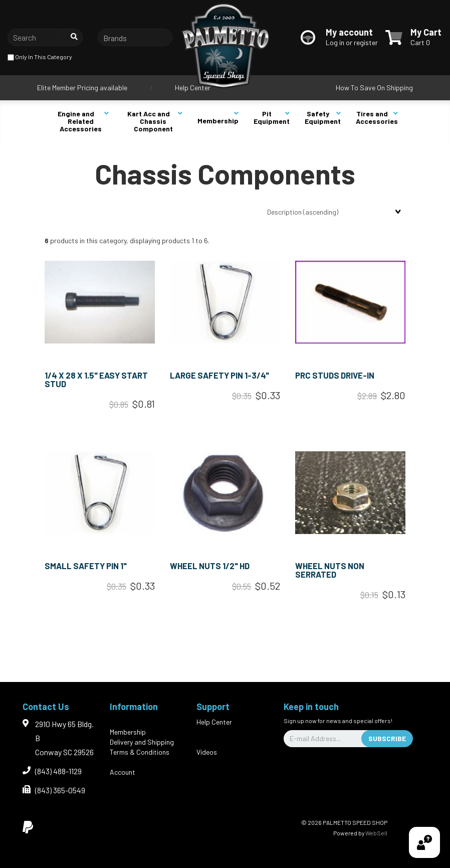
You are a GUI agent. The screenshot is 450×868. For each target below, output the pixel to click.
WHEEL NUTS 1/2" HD (210, 566)
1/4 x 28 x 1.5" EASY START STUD (96, 379)
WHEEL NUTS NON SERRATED (330, 570)
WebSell (376, 833)
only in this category (40, 57)
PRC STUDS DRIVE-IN (335, 375)
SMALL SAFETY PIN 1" (86, 566)
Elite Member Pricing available (82, 88)
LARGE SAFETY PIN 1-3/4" (219, 375)
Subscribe (387, 738)
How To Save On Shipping (374, 88)
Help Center (193, 88)
